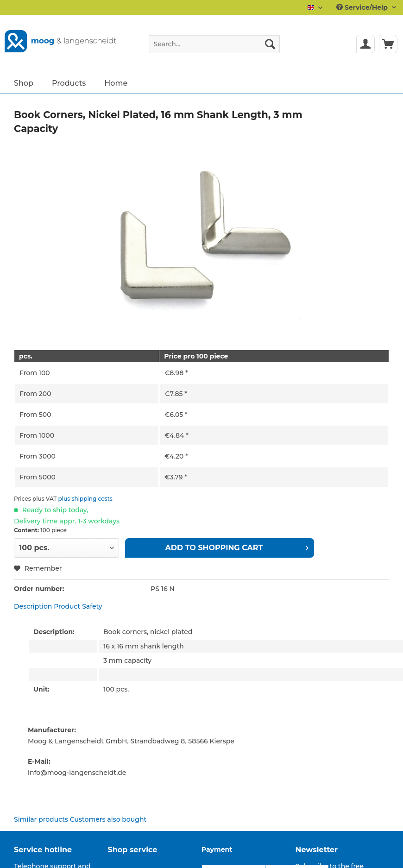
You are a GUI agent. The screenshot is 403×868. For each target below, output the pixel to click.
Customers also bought (108, 819)
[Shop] (24, 83)
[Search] (270, 44)
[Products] (69, 83)
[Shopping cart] (388, 44)
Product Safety (78, 606)
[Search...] (214, 44)
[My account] (365, 44)
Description (33, 606)
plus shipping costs (85, 499)
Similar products (41, 819)
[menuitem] (214, 48)
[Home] (116, 83)
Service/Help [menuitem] (363, 7)
